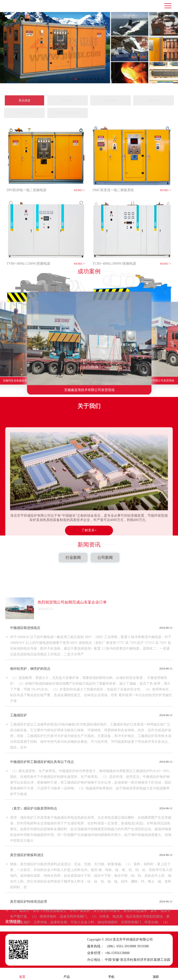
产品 (67, 974)
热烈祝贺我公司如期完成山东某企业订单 (72, 866)
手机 (111, 974)
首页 (22, 974)
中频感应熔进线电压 (25, 892)
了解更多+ (89, 619)
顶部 (156, 974)
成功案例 (89, 265)
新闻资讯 (89, 539)
